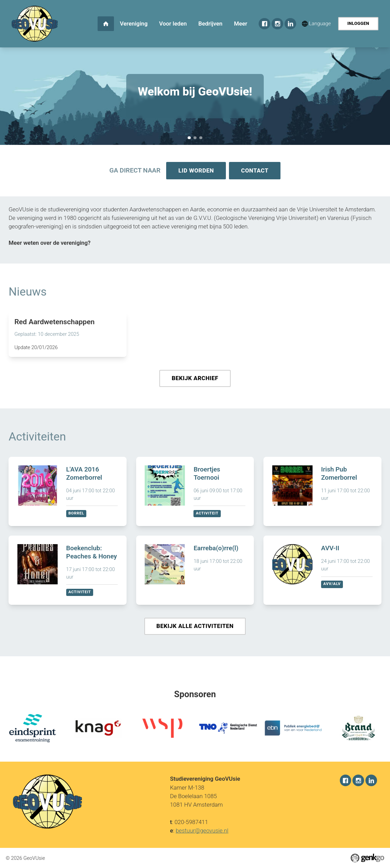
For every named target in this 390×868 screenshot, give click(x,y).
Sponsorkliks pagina (195, 138)
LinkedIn (290, 24)
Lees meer (67, 335)
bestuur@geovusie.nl (202, 830)
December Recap (201, 138)
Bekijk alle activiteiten (195, 628)
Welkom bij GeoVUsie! (189, 138)
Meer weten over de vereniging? (49, 243)
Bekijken (67, 493)
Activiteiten (37, 438)
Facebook (264, 24)
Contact (255, 171)
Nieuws (27, 292)
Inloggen (358, 23)
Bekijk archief (195, 379)
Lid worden (196, 171)
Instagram (277, 24)
